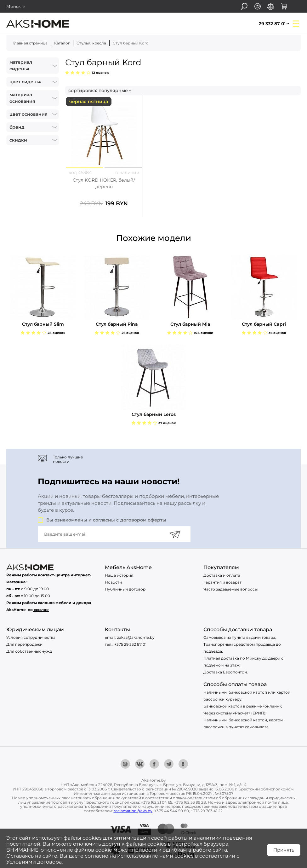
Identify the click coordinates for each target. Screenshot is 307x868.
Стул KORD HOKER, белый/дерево (104, 183)
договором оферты (143, 520)
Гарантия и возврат (222, 582)
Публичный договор (125, 589)
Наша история (119, 575)
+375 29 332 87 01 (130, 644)
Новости (113, 582)
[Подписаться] (175, 534)
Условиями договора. (34, 862)
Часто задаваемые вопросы (230, 589)
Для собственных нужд (29, 651)
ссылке (41, 610)
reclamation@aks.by (133, 811)
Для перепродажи (24, 644)
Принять (284, 850)
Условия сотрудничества (31, 637)
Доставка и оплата (222, 575)
